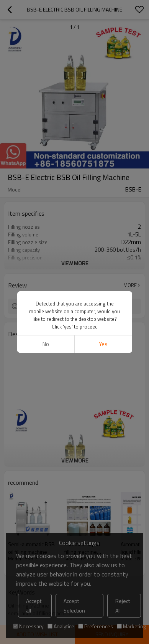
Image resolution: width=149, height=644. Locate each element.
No (46, 344)
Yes (103, 344)
